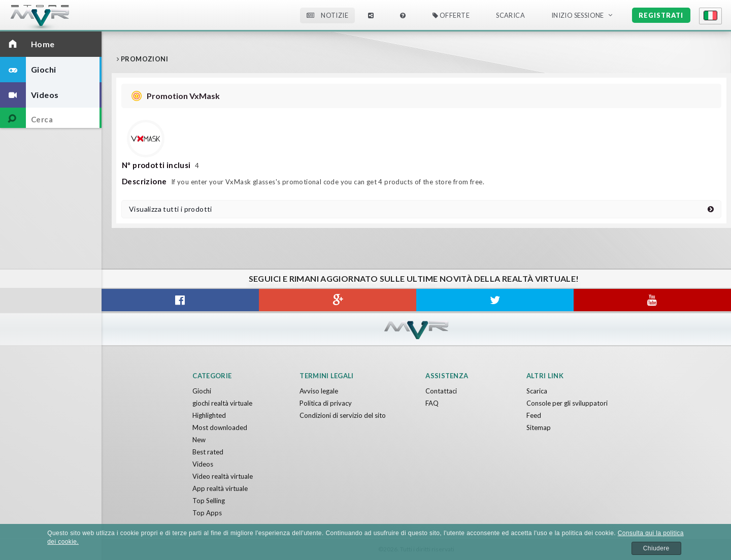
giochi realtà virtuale (222, 403)
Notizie (327, 15)
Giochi (202, 391)
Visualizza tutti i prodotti (421, 209)
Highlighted (209, 415)
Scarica (510, 15)
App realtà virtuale (220, 488)
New (199, 440)
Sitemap (539, 427)
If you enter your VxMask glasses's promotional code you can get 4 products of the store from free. (303, 182)
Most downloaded (220, 427)
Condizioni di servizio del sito (343, 415)
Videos (203, 464)
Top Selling (209, 501)
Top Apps (207, 513)
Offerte (451, 15)
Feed (534, 415)
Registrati (661, 15)
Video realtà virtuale (223, 476)
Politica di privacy (326, 403)
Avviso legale (319, 391)
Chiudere (656, 548)
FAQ (432, 403)
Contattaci (441, 391)
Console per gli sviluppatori (567, 403)
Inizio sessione (578, 15)
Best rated (208, 452)
